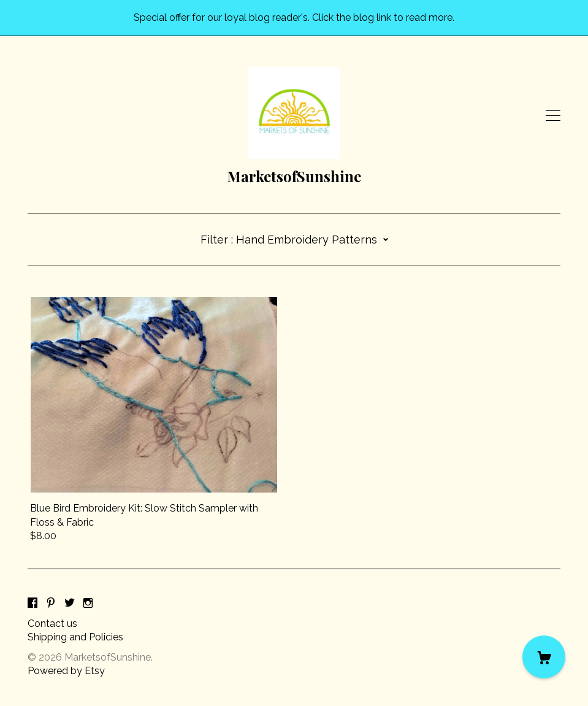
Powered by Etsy (66, 671)
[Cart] (544, 657)
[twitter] (70, 603)
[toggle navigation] (553, 116)
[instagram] (88, 603)
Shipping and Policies (75, 637)
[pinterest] (51, 603)
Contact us (52, 624)
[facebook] (32, 603)
